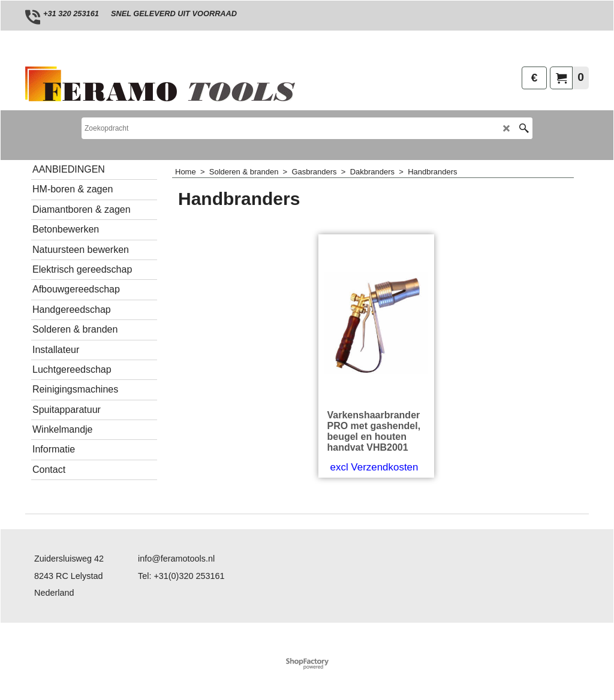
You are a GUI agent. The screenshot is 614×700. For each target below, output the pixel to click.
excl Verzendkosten (374, 467)
